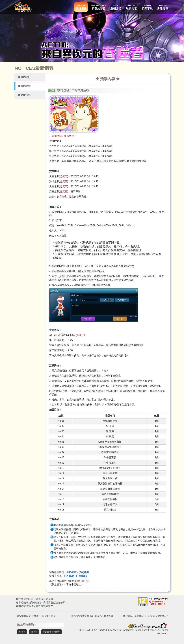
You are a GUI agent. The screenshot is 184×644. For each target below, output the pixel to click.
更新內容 (24, 95)
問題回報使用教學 (52, 632)
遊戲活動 (24, 86)
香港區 (22, 632)
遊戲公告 (24, 77)
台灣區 (34, 632)
